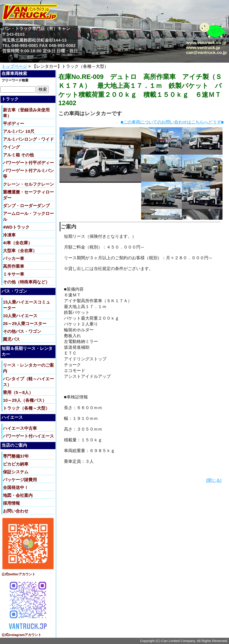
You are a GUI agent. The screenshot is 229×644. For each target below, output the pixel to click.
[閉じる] (214, 480)
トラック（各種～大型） (26, 408)
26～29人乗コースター (25, 324)
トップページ (14, 66)
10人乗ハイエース (20, 316)
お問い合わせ (16, 511)
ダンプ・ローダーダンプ (26, 206)
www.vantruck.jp (203, 48)
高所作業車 (14, 266)
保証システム (16, 472)
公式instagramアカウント (21, 635)
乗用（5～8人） (18, 392)
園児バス (11, 339)
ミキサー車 (14, 274)
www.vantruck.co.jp (206, 43)
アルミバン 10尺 (19, 131)
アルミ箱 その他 (18, 155)
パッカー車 (14, 258)
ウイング (11, 147)
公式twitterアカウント (18, 574)
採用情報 (11, 503)
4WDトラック (16, 227)
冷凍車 (9, 235)
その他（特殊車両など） (26, 282)
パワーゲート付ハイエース (28, 436)
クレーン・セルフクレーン (28, 184)
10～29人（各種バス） (25, 400)
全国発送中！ (16, 488)
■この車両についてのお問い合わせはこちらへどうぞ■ (172, 122)
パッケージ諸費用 (20, 480)
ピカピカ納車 (16, 464)
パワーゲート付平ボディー (28, 163)
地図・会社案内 (18, 495)
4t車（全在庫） (18, 243)
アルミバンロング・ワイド (28, 139)
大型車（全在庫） (20, 251)
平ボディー (14, 124)
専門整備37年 (16, 456)
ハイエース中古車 (20, 428)
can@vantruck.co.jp (206, 52)
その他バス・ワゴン (22, 331)
